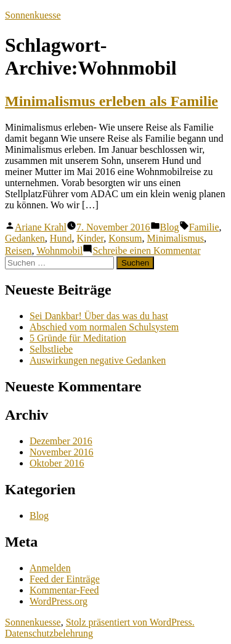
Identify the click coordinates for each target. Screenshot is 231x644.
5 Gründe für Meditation (78, 338)
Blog (170, 227)
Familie (204, 227)
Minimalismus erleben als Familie (111, 101)
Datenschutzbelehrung (49, 633)
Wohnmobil (59, 251)
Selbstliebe (51, 349)
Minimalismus (175, 238)
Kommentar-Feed (64, 590)
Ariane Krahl (41, 227)
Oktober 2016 (57, 463)
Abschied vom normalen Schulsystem (104, 327)
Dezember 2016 (61, 441)
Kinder (90, 238)
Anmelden (50, 568)
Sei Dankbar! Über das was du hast (99, 316)
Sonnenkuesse (33, 15)
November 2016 (62, 452)
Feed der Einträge (65, 579)
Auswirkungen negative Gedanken (98, 360)
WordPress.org (59, 601)
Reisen (18, 251)
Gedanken (25, 238)
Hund (61, 238)
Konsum (125, 238)
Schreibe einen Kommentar (146, 251)
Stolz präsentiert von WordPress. (130, 622)
